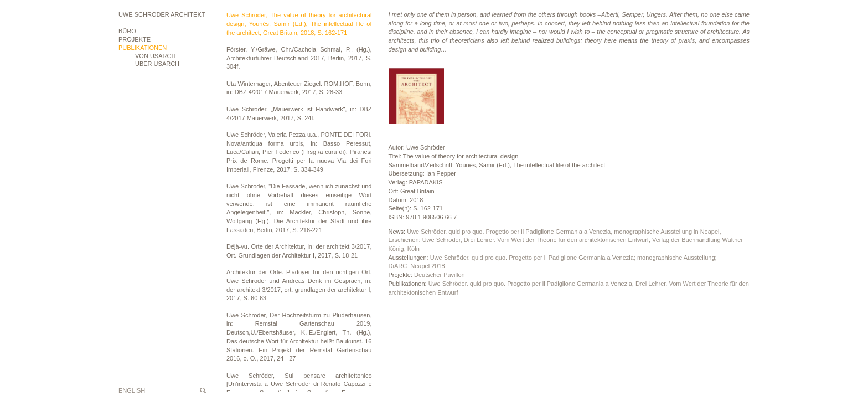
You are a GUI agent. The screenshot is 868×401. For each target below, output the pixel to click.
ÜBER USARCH (157, 64)
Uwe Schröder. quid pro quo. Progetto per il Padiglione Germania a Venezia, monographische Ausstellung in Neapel (563, 232)
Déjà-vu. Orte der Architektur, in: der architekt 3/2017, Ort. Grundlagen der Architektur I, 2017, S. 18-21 (299, 251)
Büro (127, 31)
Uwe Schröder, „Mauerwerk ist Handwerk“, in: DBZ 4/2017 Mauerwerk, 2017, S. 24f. (299, 114)
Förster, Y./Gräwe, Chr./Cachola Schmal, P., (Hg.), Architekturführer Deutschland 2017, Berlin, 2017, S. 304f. (299, 58)
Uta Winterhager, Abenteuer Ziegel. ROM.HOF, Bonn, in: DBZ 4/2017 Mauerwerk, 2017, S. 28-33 (299, 88)
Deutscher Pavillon (440, 275)
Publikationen (143, 48)
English (132, 390)
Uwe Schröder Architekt (162, 14)
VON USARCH (155, 56)
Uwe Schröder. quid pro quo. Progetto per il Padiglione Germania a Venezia (530, 284)
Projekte (135, 39)
